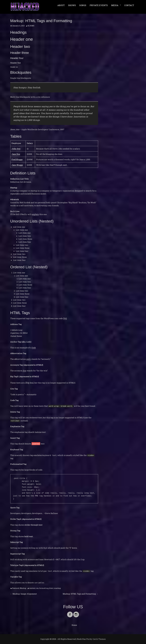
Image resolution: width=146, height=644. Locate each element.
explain (35, 214)
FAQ (65, 318)
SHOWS (72, 5)
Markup (23, 588)
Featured (16, 588)
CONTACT (129, 5)
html (51, 588)
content (32, 588)
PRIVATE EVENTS (99, 5)
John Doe (16, 149)
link (34, 348)
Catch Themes (99, 639)
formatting (44, 588)
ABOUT (61, 5)
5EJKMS (31, 26)
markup (57, 588)
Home (74, 625)
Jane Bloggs (17, 165)
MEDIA (115, 5)
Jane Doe (16, 154)
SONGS (83, 5)
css (37, 588)
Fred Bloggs (17, 159)
